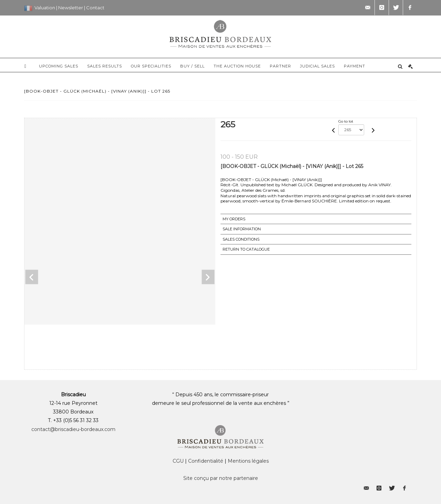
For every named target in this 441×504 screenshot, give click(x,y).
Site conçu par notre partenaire (221, 478)
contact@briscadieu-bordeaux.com (73, 429)
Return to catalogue (246, 249)
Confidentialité (206, 461)
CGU (178, 461)
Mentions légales (248, 461)
